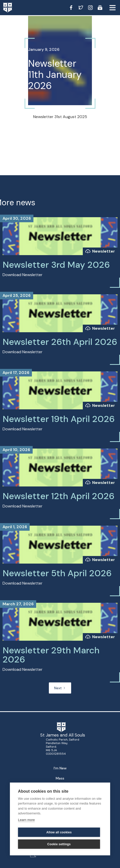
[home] (13, 8)
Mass (60, 778)
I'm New (60, 768)
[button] (112, 8)
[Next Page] (60, 688)
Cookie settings (59, 844)
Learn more (26, 820)
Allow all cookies (59, 832)
